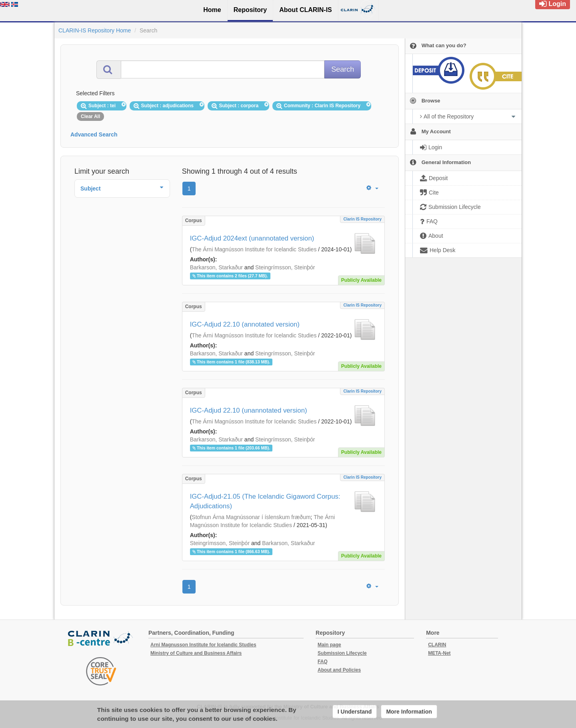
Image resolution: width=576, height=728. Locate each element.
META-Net (439, 653)
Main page (329, 645)
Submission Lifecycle (342, 653)
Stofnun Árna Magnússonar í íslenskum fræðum (251, 517)
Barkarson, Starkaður (216, 267)
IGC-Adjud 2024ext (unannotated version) (252, 238)
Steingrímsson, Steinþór (285, 267)
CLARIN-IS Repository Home (95, 30)
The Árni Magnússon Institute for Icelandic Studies (254, 249)
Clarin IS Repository (362, 219)
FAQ (323, 662)
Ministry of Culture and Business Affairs (196, 653)
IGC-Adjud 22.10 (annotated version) (245, 324)
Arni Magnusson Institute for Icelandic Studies (203, 645)
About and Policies (339, 670)
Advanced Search (94, 134)
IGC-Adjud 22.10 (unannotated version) (249, 410)
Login (553, 4)
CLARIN (437, 645)
